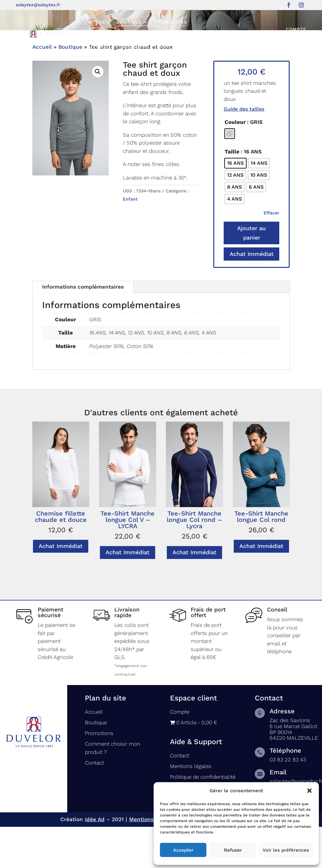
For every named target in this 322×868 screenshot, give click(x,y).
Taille (232, 193)
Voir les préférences (286, 850)
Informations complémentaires (83, 328)
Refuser (233, 850)
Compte (296, 29)
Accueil (99, 22)
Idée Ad (95, 861)
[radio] (230, 175)
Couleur (235, 163)
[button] (309, 791)
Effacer (271, 254)
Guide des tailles (244, 150)
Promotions (171, 22)
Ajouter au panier (251, 274)
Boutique (129, 22)
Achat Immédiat (252, 295)
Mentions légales (151, 861)
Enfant (130, 240)
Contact (195, 46)
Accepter (183, 850)
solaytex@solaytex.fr (38, 5)
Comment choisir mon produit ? (133, 46)
